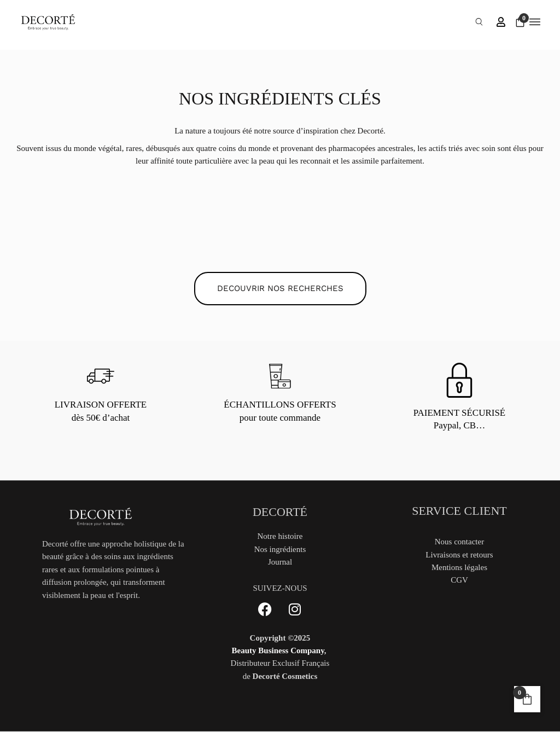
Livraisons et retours (459, 555)
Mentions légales (459, 567)
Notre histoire (280, 536)
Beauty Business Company (278, 650)
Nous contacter (459, 542)
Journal (280, 562)
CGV (459, 580)
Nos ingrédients (280, 549)
